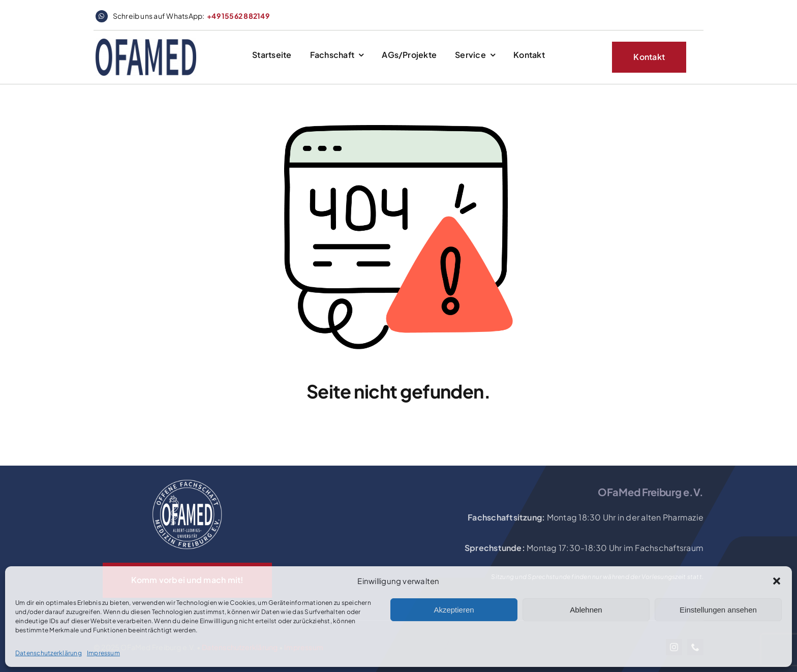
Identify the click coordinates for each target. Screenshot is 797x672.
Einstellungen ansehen (718, 610)
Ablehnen (586, 610)
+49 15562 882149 (238, 16)
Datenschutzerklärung (49, 653)
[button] (777, 581)
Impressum (103, 653)
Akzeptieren (454, 610)
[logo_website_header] (146, 42)
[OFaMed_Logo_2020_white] (187, 480)
